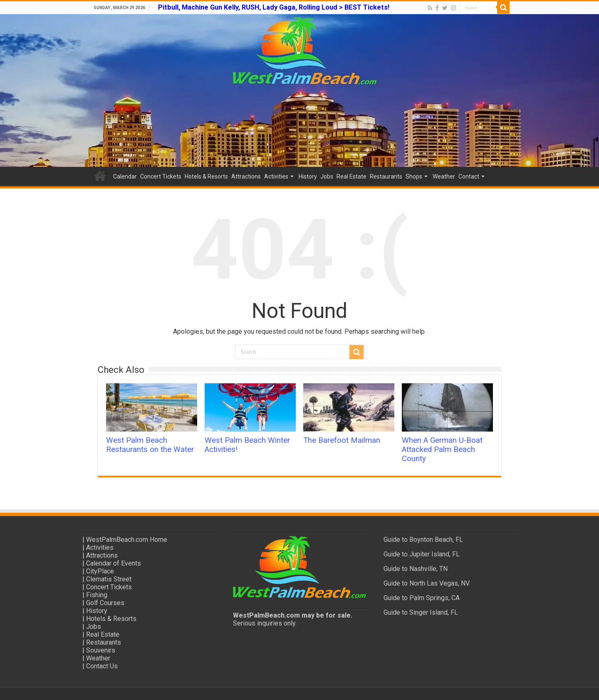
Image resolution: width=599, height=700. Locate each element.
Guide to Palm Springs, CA (422, 598)
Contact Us (102, 666)
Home (100, 176)
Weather (444, 176)
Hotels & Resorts (206, 176)
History (308, 176)
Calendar (125, 176)
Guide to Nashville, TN (416, 569)
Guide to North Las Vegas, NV (427, 583)
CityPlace (100, 571)
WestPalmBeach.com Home (127, 540)
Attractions (246, 176)
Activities (276, 176)
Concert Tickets (161, 176)
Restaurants (386, 176)
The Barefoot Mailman (342, 440)
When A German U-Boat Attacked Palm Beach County (442, 449)
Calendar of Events (114, 563)
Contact (469, 176)
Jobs (327, 176)
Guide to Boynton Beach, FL (423, 540)
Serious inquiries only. (265, 623)
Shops (414, 176)
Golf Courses (105, 603)
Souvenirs (101, 650)
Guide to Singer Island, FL (421, 612)
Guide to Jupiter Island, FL (422, 554)
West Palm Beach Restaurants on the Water (150, 445)
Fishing (97, 595)
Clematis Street (109, 579)
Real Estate (351, 176)
